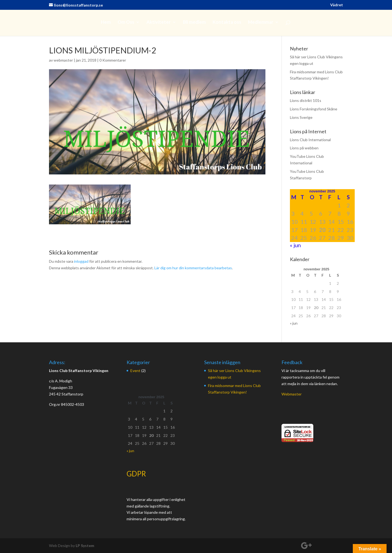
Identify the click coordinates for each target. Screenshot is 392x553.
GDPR (136, 474)
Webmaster (292, 394)
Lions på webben (304, 148)
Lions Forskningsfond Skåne (314, 109)
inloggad (81, 261)
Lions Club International (310, 140)
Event (135, 371)
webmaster (63, 60)
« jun (295, 245)
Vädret (337, 5)
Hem (106, 22)
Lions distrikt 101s (306, 100)
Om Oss (126, 22)
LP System (85, 546)
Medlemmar (261, 22)
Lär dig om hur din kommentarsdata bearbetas (193, 268)
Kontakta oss (227, 22)
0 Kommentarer (113, 60)
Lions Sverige (301, 117)
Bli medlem (194, 22)
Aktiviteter (159, 22)
